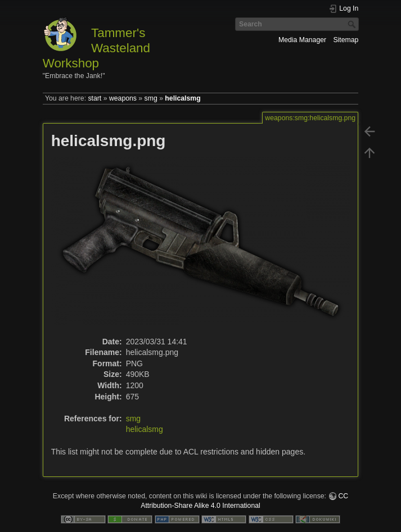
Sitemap (346, 40)
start (94, 98)
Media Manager (302, 40)
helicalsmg (183, 98)
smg (151, 98)
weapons (123, 98)
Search (353, 24)
